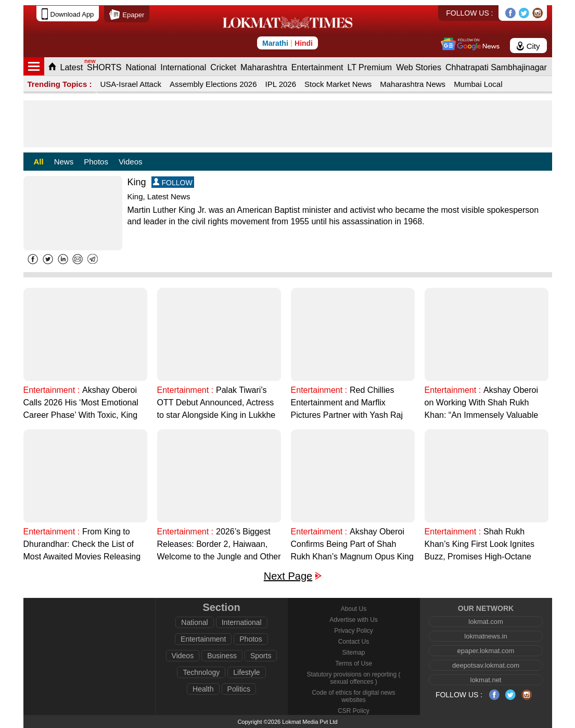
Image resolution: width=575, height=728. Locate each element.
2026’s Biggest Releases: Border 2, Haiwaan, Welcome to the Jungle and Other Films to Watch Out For (219, 545)
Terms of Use (354, 663)
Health (203, 689)
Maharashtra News (413, 84)
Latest (72, 67)
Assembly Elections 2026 (213, 84)
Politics (239, 689)
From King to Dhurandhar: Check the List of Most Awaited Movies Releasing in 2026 (82, 545)
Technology (201, 672)
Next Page (288, 576)
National (141, 67)
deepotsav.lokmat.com (486, 665)
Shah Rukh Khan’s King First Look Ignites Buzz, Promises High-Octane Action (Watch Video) (480, 545)
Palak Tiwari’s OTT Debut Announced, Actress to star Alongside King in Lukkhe (216, 403)
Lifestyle (246, 672)
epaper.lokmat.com (486, 651)
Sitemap (353, 653)
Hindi (304, 43)
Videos (131, 162)
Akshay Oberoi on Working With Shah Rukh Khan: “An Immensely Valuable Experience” (481, 404)
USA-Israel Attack (131, 84)
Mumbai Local (478, 84)
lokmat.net (486, 680)
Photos (96, 162)
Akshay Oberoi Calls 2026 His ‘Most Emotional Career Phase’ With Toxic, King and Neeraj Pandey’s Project (81, 404)
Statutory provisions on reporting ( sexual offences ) (353, 678)
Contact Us (354, 642)
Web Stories (419, 67)
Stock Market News (338, 84)
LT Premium (369, 67)
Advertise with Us (354, 620)
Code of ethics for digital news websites (353, 696)
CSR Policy (354, 711)
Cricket (223, 67)
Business (222, 656)
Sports (261, 656)
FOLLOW (173, 182)
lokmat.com (485, 622)
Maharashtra (264, 67)
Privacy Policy (354, 631)
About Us (354, 609)
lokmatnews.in (485, 636)
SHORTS (104, 67)
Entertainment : (52, 390)
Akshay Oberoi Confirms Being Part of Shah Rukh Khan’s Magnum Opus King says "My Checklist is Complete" (352, 545)
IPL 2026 (281, 84)
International (183, 67)
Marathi (275, 43)
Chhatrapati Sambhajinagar (496, 67)
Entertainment (317, 67)
